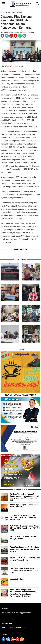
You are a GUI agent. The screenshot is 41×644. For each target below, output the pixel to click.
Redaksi (5, 628)
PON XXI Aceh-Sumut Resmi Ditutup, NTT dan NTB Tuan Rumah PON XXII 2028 (25, 528)
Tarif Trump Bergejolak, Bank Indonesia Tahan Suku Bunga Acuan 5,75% (24, 570)
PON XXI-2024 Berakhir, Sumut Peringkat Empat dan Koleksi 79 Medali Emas (23, 517)
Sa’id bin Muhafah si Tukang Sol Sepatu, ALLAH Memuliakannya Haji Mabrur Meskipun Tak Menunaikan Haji (24, 497)
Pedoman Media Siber (18, 628)
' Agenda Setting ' (17, 579)
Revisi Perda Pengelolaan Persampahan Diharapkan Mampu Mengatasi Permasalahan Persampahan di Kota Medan (24, 593)
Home (2, 12)
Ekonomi (7, 12)
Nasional (20, 12)
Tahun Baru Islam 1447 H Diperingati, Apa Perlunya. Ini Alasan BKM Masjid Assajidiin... (25, 549)
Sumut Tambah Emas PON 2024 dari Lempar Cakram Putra (25, 559)
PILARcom (8, 66)
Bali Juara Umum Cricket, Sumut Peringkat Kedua (23, 538)
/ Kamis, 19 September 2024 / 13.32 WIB (23, 33)
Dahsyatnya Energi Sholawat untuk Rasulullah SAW (24, 506)
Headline (14, 12)
